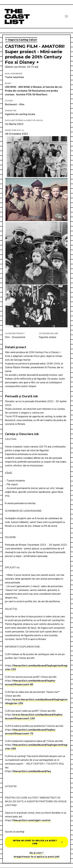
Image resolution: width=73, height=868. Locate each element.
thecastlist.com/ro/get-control (32, 820)
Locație (9, 101)
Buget (8, 83)
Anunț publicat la (14, 130)
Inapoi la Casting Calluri (21, 40)
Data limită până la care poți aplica (24, 120)
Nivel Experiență (13, 74)
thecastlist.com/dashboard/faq (32, 771)
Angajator (11, 111)
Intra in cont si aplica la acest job (38, 842)
